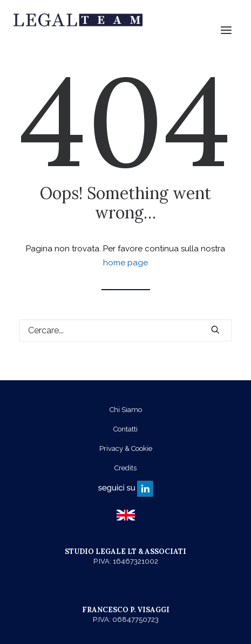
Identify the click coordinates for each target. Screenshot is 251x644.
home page (125, 263)
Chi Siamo (126, 410)
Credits (125, 468)
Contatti (125, 429)
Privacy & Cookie (126, 448)
